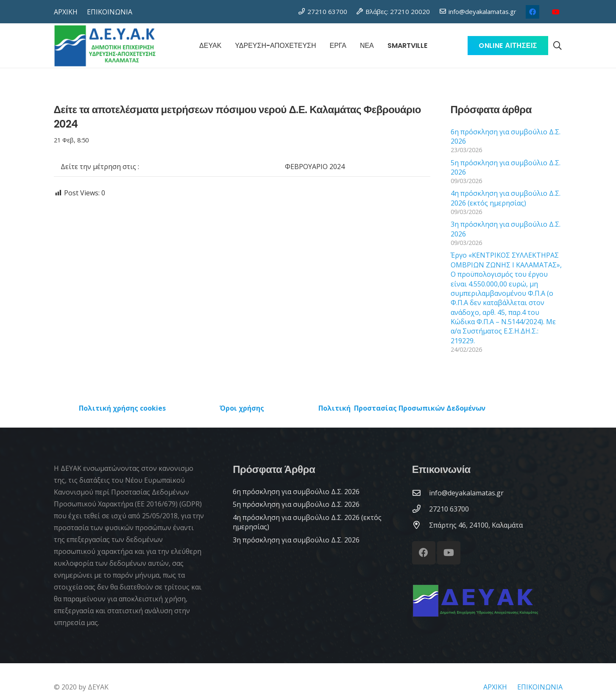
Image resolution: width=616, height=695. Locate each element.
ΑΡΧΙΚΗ (495, 687)
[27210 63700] (421, 509)
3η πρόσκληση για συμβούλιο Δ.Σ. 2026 (296, 540)
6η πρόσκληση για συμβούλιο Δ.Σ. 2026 (296, 492)
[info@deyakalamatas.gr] (421, 493)
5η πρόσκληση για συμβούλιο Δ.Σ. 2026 (296, 504)
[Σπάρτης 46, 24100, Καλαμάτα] (421, 525)
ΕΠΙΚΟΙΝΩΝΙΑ (540, 687)
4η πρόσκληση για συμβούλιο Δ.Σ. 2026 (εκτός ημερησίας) (506, 198)
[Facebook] (532, 12)
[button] (557, 46)
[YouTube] (556, 12)
